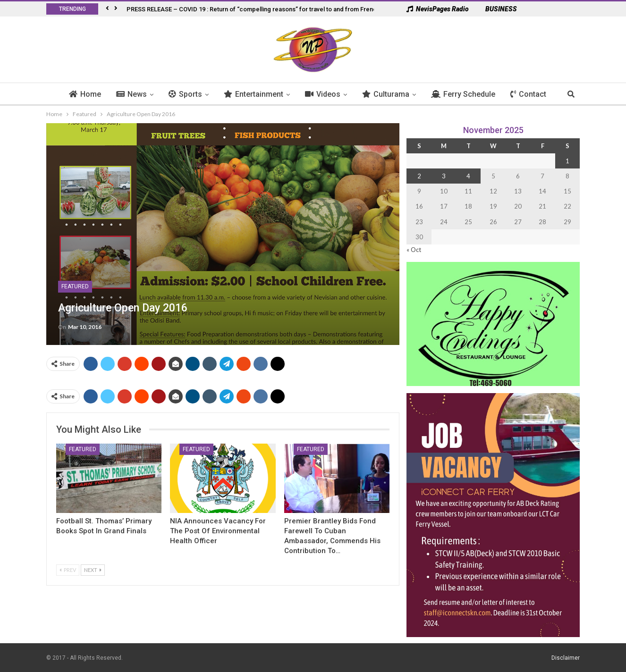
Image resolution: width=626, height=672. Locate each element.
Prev (68, 570)
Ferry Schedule (463, 94)
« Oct (414, 250)
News (131, 94)
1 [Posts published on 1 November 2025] (567, 161)
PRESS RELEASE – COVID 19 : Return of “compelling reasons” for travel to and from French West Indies (271, 9)
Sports (185, 94)
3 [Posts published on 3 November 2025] (444, 176)
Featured (75, 286)
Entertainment (254, 94)
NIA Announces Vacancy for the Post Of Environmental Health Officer (218, 531)
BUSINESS (496, 9)
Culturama (386, 94)
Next (93, 570)
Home (85, 94)
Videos (323, 94)
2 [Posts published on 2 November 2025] (419, 176)
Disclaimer (566, 657)
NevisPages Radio (438, 9)
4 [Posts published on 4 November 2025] (468, 176)
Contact (528, 94)
